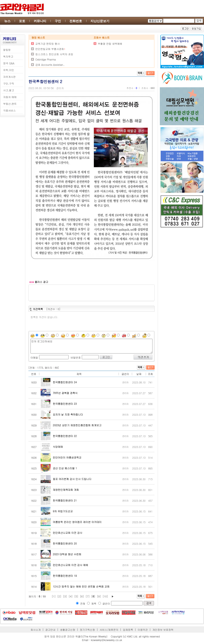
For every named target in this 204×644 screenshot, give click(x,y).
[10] (105, 596)
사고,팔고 (9, 90)
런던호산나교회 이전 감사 (68, 533)
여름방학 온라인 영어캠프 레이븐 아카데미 (77, 522)
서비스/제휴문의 (109, 630)
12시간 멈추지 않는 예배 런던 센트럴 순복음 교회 (81, 586)
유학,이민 (9, 70)
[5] (76, 596)
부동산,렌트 (10, 104)
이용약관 (143, 630)
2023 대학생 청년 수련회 (67, 554)
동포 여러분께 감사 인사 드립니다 (72, 479)
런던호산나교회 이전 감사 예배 (70, 565)
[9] (99, 596)
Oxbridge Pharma (46, 59)
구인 (58, 21)
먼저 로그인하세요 (91, 346)
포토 (22, 21)
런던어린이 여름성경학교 (67, 457)
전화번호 (76, 21)
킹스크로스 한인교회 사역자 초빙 (54, 54)
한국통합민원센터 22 (65, 436)
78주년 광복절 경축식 (65, 393)
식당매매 (58, 447)
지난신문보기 (100, 21)
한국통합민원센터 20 (65, 543)
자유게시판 (9, 77)
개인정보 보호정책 (163, 630)
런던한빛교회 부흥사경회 (50, 49)
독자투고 (8, 56)
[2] (59, 596)
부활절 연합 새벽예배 (110, 44)
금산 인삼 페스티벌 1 (65, 468)
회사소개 (36, 630)
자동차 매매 (10, 97)
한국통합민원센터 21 (65, 500)
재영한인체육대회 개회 (66, 490)
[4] (71, 596)
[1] (54, 596)
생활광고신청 (68, 630)
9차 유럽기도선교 (63, 511)
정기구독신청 (87, 630)
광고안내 (50, 630)
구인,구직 (9, 83)
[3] (65, 596)
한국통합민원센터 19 (65, 576)
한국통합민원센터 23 (65, 404)
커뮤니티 (40, 21)
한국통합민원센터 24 (65, 382)
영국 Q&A (9, 63)
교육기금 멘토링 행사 (48, 44)
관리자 (60, 88)
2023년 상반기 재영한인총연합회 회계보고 (77, 425)
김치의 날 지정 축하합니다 (68, 414)
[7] (88, 596)
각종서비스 (9, 110)
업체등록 (128, 630)
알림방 (7, 50)
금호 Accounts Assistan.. (50, 65)
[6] (82, 596)
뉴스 (7, 21)
